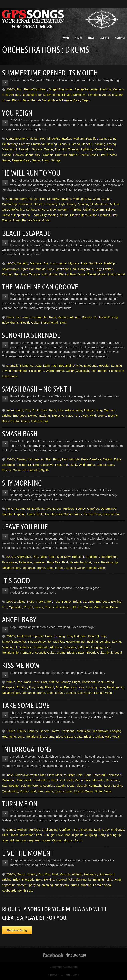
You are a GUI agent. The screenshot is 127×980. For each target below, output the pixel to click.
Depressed (114, 775)
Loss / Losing (113, 786)
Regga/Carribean (36, 89)
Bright (77, 601)
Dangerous (86, 269)
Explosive (58, 415)
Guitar (36, 160)
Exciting (7, 274)
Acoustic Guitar (112, 95)
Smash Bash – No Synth (37, 389)
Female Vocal (40, 100)
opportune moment (15, 885)
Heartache (77, 562)
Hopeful (87, 144)
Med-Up (109, 263)
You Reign (18, 113)
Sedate (14, 786)
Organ (86, 100)
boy (107, 829)
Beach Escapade (27, 233)
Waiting (53, 215)
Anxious (15, 95)
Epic (39, 880)
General (93, 636)
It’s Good (16, 580)
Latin (46, 365)
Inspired (61, 880)
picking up (114, 835)
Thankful (60, 149)
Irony (24, 274)
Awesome (90, 874)
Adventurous (10, 269)
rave (5, 840)
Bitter (71, 775)
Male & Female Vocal (66, 100)
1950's (11, 731)
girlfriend (84, 647)
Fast (54, 365)
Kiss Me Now (21, 665)
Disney (21, 459)
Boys (59, 687)
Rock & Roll (44, 601)
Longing (116, 365)
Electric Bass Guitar (92, 155)
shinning (47, 885)
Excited (108, 269)
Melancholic (83, 780)
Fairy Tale (54, 562)
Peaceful (24, 149)
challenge (118, 829)
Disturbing (9, 780)
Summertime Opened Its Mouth (51, 73)
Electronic (22, 317)
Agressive (27, 269)
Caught (61, 786)
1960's (11, 263)
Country (33, 731)
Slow (53, 210)
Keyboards (9, 891)
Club (5, 835)
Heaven (18, 155)
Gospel (7, 155)
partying (34, 885)
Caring (112, 139)
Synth (63, 323)
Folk (9, 508)
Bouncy (40, 95)
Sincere (37, 149)
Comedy (22, 263)
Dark (88, 775)
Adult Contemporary (30, 636)
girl (53, 835)
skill (12, 840)
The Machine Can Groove (41, 287)
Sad (5, 786)
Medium (106, 89)
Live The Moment (28, 853)
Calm (102, 139)
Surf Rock (96, 263)
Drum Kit (61, 155)
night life (78, 835)
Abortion (48, 786)
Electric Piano (11, 220)
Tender (49, 149)
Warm (98, 149)
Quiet (6, 210)
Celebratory (10, 144)
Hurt (88, 562)
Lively (85, 415)
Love (96, 562)
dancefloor (27, 835)
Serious (31, 210)
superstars (62, 885)
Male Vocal (101, 607)
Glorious (64, 144)
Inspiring (99, 144)
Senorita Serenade (32, 335)
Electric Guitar (108, 215)
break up (39, 562)
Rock (84, 263)
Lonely (69, 780)
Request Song (17, 930)
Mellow (115, 204)
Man (68, 835)
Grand (76, 144)
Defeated (99, 775)
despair (82, 786)
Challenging (50, 829)
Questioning (10, 791)
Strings (56, 160)
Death (71, 786)
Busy (51, 269)
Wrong (37, 786)
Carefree (110, 410)
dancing (81, 880)
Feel (65, 562)
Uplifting (87, 149)
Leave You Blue (26, 527)
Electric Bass (21, 100)
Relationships (11, 568)
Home (66, 38)
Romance (28, 568)
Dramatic (36, 263)
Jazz (38, 365)
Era (46, 263)
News (91, 38)
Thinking (74, 149)
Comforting (9, 204)
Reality (24, 791)
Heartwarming (75, 642)
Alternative (24, 557)
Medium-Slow (82, 199)
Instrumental (58, 263)
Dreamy (24, 144)
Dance (11, 829)
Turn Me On (20, 804)
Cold (79, 775)
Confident (62, 269)
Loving (111, 144)
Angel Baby (20, 619)
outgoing (91, 835)
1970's (11, 601)
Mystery (74, 263)
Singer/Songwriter (61, 89)
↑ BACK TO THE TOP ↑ (63, 975)
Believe (108, 149)
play (5, 83)
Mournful (98, 780)
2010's (11, 89)
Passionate (37, 371)
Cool (73, 269)
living (117, 880)
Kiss (81, 687)
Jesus (29, 155)
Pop (19, 89)
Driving (113, 317)
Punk (35, 410)
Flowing (52, 144)
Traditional (68, 731)
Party (102, 835)
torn (40, 791)
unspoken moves (39, 840)
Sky (37, 155)
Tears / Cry (39, 215)
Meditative (101, 204)
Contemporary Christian (22, 139)
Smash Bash (20, 434)
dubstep (86, 885)
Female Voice (96, 568)
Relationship (109, 562)
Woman (57, 840)
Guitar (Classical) (77, 371)
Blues (10, 317)
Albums (105, 38)
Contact (120, 38)
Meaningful (9, 149)
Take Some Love (26, 705)
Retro (31, 601)
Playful (67, 95)
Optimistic (15, 607)
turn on (21, 840)
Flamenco (27, 365)
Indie (10, 775)
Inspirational (22, 215)
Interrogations (27, 749)
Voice (108, 791)
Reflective (80, 95)
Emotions (94, 95)
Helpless (57, 780)
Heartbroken (109, 557)
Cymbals (47, 155)
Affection (56, 647)
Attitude (41, 269)
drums (6, 100)
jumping (107, 880)
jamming (94, 880)
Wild (44, 274)
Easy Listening (55, 636)
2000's (11, 557)
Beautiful (28, 95)
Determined (108, 508)
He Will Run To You (32, 173)
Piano (45, 160)
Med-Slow (64, 557)
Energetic (19, 415)
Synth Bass (26, 891)
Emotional (54, 95)
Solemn (63, 210)
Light (62, 204)
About (79, 38)
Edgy (98, 269)
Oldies (21, 601)
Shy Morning (23, 483)
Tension (35, 274)
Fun (17, 274)
